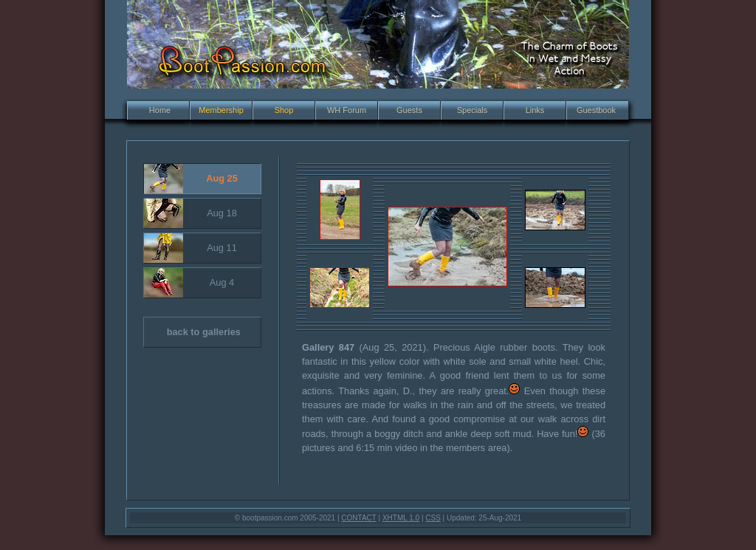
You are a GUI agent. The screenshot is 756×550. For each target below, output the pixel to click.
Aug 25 (191, 179)
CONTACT (358, 518)
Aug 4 (189, 283)
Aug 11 (190, 248)
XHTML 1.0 (401, 518)
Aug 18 (190, 213)
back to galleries (192, 332)
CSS (433, 518)
